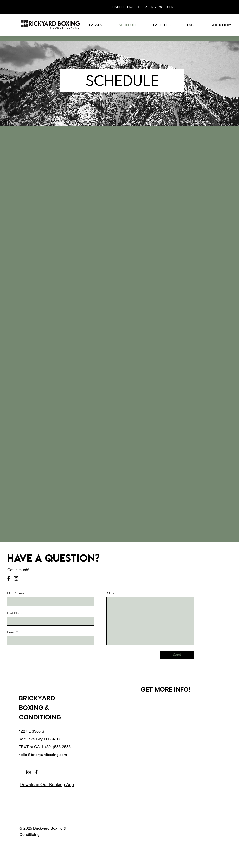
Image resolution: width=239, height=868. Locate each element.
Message (114, 593)
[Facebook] (9, 578)
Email (11, 632)
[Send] (177, 655)
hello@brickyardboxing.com (43, 755)
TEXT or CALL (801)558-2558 (45, 747)
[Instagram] (16, 578)
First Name (15, 593)
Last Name (15, 613)
